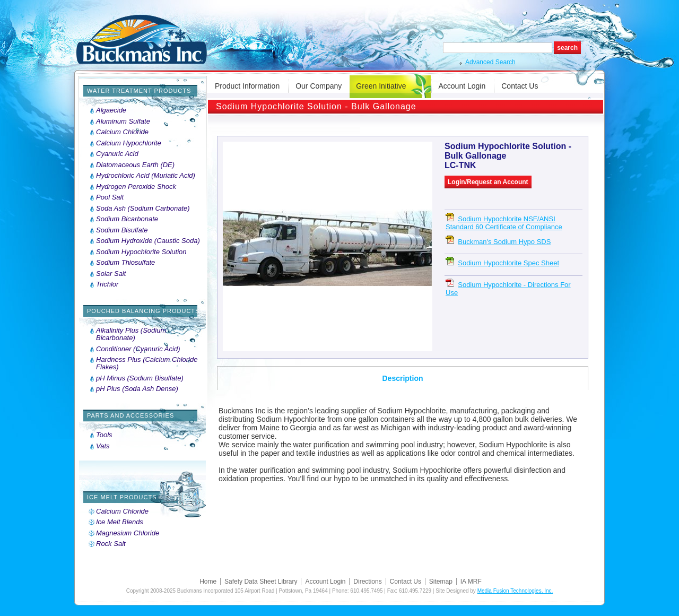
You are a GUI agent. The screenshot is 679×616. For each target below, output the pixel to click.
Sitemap (441, 582)
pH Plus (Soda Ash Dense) (137, 389)
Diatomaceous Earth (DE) (135, 165)
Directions (367, 582)
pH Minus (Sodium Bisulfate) (140, 378)
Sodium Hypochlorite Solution (141, 252)
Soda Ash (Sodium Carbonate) (143, 209)
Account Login (462, 86)
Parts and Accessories (130, 415)
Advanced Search (490, 62)
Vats (103, 446)
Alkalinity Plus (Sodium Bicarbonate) (131, 334)
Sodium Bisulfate (122, 230)
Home (208, 582)
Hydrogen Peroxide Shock (136, 187)
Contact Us (520, 86)
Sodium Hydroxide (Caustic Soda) (148, 241)
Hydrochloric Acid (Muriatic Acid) (146, 176)
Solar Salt (111, 274)
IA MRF (471, 582)
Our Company (319, 86)
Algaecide (111, 110)
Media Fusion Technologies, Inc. (515, 591)
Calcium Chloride (122, 132)
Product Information (247, 86)
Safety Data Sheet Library (261, 582)
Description (402, 378)
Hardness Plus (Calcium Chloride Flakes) (147, 363)
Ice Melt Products (122, 497)
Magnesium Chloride (128, 533)
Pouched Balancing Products (143, 311)
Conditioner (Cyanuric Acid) (138, 349)
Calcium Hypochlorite (129, 143)
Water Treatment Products (139, 91)
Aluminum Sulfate (123, 122)
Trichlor (107, 284)
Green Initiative (381, 86)
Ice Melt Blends (120, 522)
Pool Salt (110, 197)
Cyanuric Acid (117, 154)
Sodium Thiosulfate (125, 263)
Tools (104, 435)
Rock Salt (111, 544)
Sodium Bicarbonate (127, 219)
